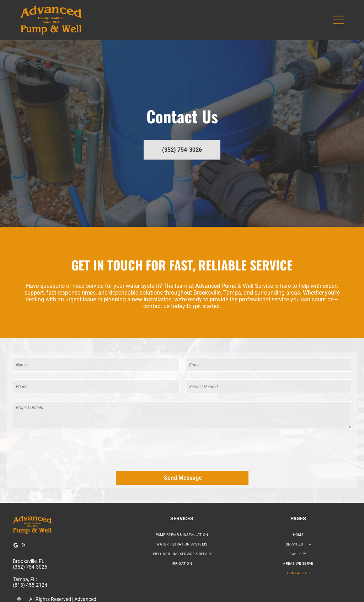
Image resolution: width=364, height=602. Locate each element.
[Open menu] (338, 20)
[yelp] (23, 513)
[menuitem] (182, 502)
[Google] (16, 513)
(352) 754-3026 (30, 534)
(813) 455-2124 (30, 552)
